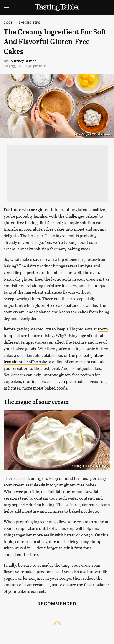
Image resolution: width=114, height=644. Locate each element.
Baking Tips (29, 22)
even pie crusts (70, 381)
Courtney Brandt (22, 61)
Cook (9, 22)
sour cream (43, 259)
